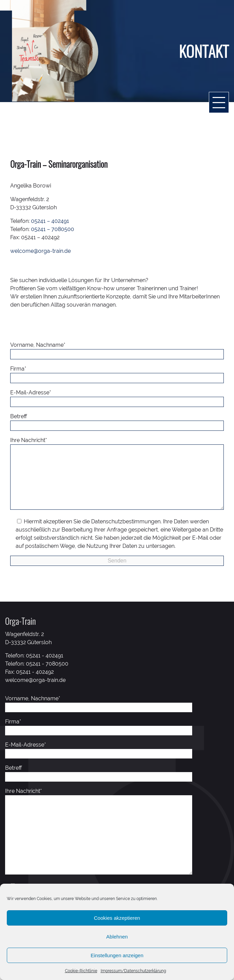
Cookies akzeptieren (117, 918)
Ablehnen (117, 937)
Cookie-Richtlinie (81, 971)
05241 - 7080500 (47, 677)
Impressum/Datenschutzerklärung (133, 971)
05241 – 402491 (50, 221)
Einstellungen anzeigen (117, 955)
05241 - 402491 (45, 669)
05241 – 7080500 (53, 229)
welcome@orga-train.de (40, 251)
